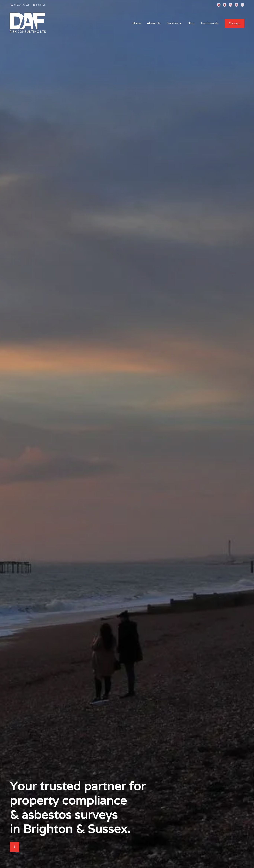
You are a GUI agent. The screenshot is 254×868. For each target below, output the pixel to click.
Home (137, 23)
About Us (154, 23)
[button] (174, 23)
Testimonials (210, 23)
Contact (234, 23)
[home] (28, 23)
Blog (191, 23)
